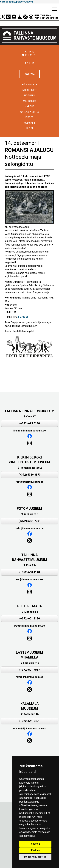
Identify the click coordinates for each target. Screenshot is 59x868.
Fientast (23, 317)
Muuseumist (30, 90)
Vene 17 (29, 417)
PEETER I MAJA (30, 606)
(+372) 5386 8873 (30, 475)
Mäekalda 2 (30, 612)
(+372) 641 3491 (30, 721)
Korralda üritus (30, 112)
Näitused (30, 96)
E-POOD (29, 117)
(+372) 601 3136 (30, 619)
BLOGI (30, 128)
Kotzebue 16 (29, 714)
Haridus (30, 106)
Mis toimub (30, 101)
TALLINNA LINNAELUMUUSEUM (29, 411)
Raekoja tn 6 (29, 514)
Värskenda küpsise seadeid (16, 2)
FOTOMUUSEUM (29, 509)
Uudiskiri (30, 123)
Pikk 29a (30, 74)
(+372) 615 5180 (30, 423)
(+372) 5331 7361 (30, 521)
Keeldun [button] (35, 850)
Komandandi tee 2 (29, 468)
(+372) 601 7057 (30, 670)
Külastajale (29, 85)
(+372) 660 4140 (30, 572)
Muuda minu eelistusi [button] (35, 857)
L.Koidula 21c (29, 663)
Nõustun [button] (35, 844)
